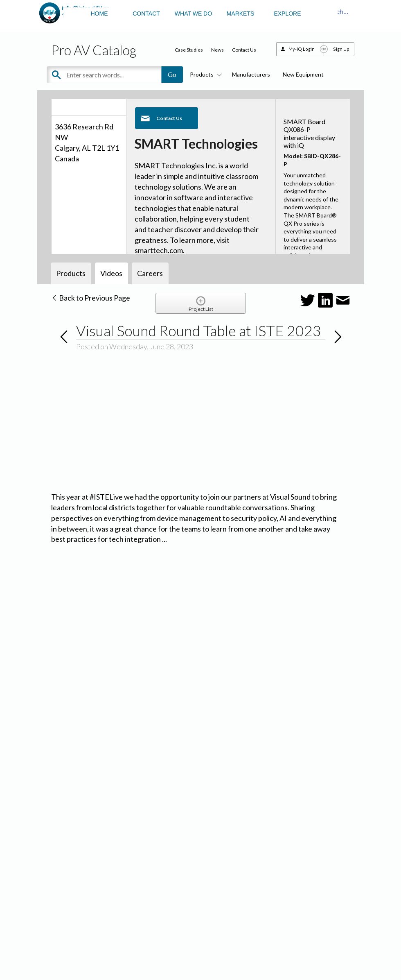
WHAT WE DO (193, 14)
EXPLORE (287, 14)
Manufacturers (251, 74)
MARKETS (241, 14)
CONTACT (146, 14)
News (217, 50)
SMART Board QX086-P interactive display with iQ (309, 133)
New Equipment (303, 74)
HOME (99, 14)
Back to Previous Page (91, 298)
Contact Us (244, 50)
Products (205, 74)
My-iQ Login (302, 49)
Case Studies (189, 50)
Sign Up (341, 49)
